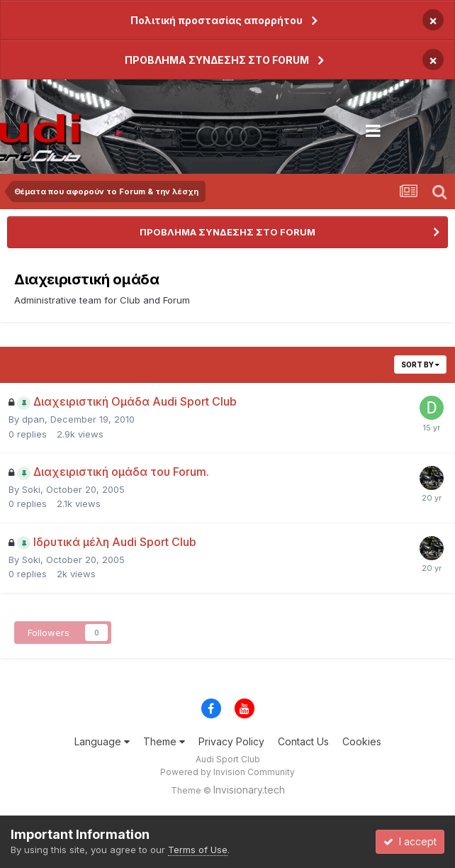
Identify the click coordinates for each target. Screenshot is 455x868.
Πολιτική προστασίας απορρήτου (217, 20)
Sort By (420, 365)
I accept (410, 841)
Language (102, 741)
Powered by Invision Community (227, 772)
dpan (33, 419)
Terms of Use (198, 850)
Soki (31, 489)
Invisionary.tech (249, 790)
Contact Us (303, 741)
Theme (164, 741)
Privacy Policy (231, 741)
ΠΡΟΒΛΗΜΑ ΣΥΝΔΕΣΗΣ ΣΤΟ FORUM (217, 60)
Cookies (362, 741)
